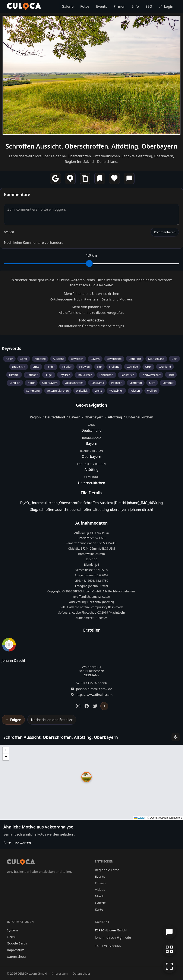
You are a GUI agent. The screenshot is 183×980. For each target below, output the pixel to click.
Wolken (152, 391)
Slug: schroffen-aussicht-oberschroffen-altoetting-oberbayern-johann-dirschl (91, 510)
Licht (171, 375)
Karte (99, 909)
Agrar (24, 359)
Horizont (32, 375)
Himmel (14, 375)
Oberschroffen (74, 383)
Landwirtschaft (151, 375)
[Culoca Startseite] (24, 6)
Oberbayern (50, 383)
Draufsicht (19, 367)
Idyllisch (65, 375)
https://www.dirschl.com (94, 695)
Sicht (152, 383)
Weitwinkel (116, 391)
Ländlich (15, 383)
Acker (9, 359)
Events (102, 6)
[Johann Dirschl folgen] (104, 706)
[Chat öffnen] (169, 932)
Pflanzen (117, 383)
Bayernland (114, 359)
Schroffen (136, 383)
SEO (149, 6)
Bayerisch (77, 359)
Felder (51, 367)
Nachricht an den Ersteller (52, 720)
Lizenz (12, 937)
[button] (86, 777)
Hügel (49, 375)
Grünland (165, 367)
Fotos (85, 6)
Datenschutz (16, 956)
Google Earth (17, 943)
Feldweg (84, 367)
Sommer (168, 383)
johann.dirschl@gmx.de (94, 689)
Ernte (36, 367)
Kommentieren (165, 232)
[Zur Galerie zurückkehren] (169, 949)
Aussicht (58, 359)
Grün (148, 367)
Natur (31, 383)
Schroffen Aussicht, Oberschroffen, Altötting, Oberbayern (91, 146)
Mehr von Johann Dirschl (91, 307)
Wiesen (135, 391)
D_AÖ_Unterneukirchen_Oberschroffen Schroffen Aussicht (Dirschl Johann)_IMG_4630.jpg (91, 503)
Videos (100, 889)
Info (136, 6)
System (12, 930)
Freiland (114, 367)
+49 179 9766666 (94, 683)
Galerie (68, 6)
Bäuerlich (135, 359)
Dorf (175, 359)
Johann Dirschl (13, 660)
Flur (99, 367)
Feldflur (67, 367)
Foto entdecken (91, 320)
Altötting (40, 359)
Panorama (97, 383)
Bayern (95, 359)
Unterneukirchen (58, 391)
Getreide (132, 367)
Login (166, 6)
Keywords (11, 348)
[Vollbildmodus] (169, 966)
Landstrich (127, 375)
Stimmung (33, 391)
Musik (100, 896)
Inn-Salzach (85, 375)
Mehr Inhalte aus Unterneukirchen (91, 294)
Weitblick (82, 391)
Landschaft (106, 375)
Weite (98, 391)
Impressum (15, 950)
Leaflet (140, 818)
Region (35, 417)
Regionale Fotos (107, 870)
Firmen (120, 6)
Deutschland (156, 359)
